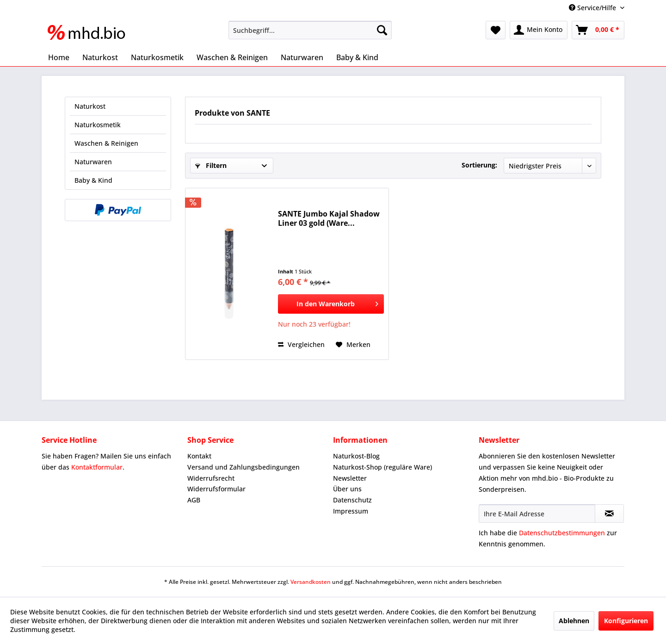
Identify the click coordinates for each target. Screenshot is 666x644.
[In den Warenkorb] (331, 304)
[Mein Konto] (539, 30)
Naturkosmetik (98, 125)
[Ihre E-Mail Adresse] (537, 514)
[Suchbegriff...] (310, 30)
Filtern (211, 165)
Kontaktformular (97, 467)
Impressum (351, 511)
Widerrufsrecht (211, 478)
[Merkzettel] (496, 30)
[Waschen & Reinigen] (232, 57)
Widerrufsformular (216, 489)
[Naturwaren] (302, 57)
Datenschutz (352, 500)
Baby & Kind (93, 180)
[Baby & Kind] (357, 57)
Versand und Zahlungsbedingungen (244, 467)
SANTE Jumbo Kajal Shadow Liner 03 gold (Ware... (329, 218)
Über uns (347, 489)
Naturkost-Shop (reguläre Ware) (382, 467)
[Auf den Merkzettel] (353, 345)
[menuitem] (310, 30)
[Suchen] (382, 30)
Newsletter (350, 478)
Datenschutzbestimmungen (562, 533)
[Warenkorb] (598, 30)
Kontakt (199, 456)
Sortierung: (479, 165)
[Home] (59, 57)
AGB (194, 500)
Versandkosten (311, 582)
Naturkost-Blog (356, 456)
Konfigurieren (626, 621)
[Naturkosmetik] (157, 57)
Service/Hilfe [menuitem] (593, 8)
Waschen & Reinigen (106, 143)
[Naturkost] (100, 57)
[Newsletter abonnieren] (609, 514)
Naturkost (90, 106)
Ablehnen (574, 621)
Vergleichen (301, 344)
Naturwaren (93, 162)
